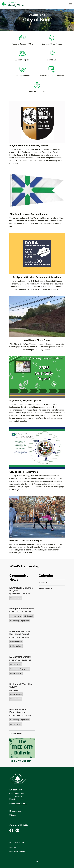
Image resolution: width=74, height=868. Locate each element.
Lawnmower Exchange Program (21, 589)
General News (16, 598)
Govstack (21, 852)
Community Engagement (20, 621)
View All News (16, 734)
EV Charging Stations (20, 657)
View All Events (45, 588)
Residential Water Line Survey (21, 686)
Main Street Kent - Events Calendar (19, 711)
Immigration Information (22, 609)
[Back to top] (37, 862)
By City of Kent (15, 594)
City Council (28, 616)
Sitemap (13, 815)
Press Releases (16, 641)
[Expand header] (71, 4)
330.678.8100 (21, 804)
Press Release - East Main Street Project (20, 633)
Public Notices (16, 646)
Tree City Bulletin (20, 761)
